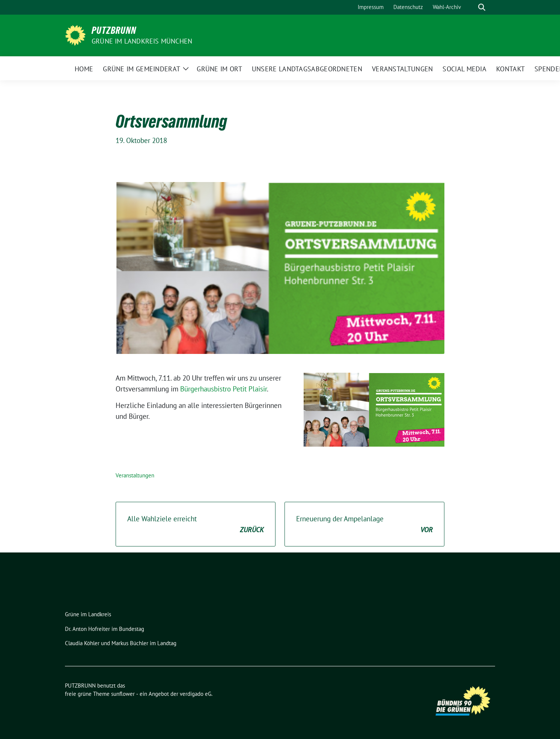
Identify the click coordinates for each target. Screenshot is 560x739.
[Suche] (471, 7)
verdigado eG (196, 694)
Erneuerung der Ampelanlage (364, 525)
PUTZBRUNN (114, 30)
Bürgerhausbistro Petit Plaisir (224, 389)
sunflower (123, 694)
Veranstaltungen (135, 475)
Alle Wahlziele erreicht (196, 525)
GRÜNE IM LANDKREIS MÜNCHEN (142, 41)
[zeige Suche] (482, 7)
